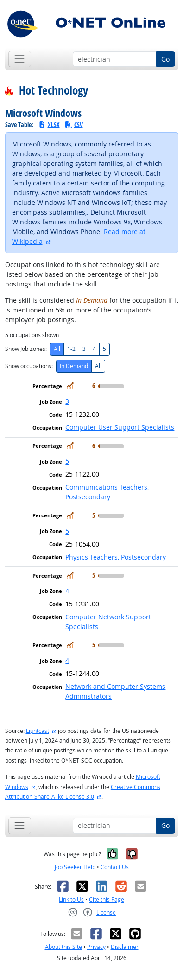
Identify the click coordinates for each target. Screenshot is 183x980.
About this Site (63, 947)
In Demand (74, 366)
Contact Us (115, 867)
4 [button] (67, 591)
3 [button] (67, 401)
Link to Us (71, 900)
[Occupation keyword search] (115, 59)
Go (165, 59)
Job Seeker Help (75, 867)
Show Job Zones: (26, 349)
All (57, 349)
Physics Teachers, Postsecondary (116, 557)
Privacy (96, 947)
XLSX (49, 124)
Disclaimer (125, 947)
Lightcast (38, 731)
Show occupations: (29, 366)
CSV (74, 124)
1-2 (71, 349)
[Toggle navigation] (20, 59)
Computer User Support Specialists (120, 427)
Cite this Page (107, 900)
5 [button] (67, 461)
